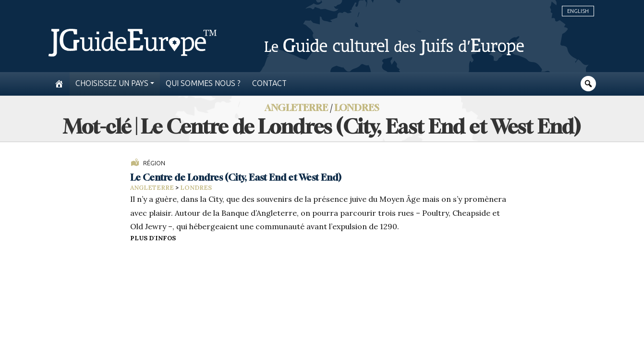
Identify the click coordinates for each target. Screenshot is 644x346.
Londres (357, 107)
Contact (269, 83)
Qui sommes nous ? (203, 83)
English (578, 11)
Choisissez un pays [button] (112, 83)
